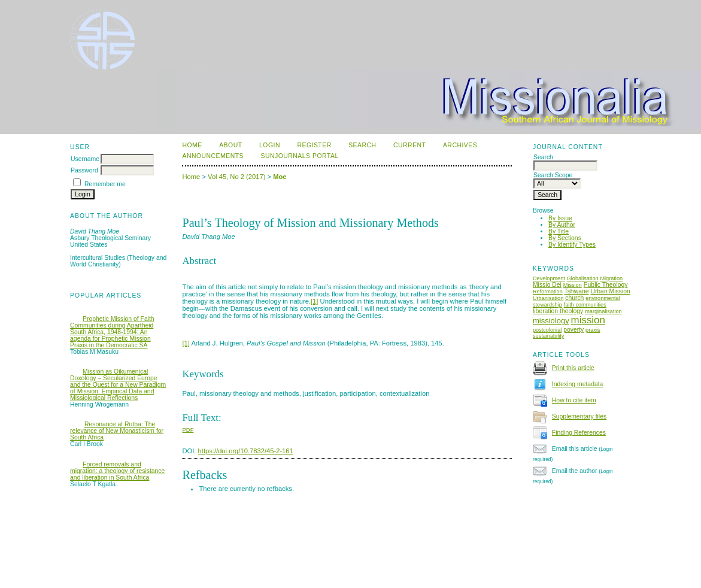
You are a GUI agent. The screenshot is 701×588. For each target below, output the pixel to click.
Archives (460, 145)
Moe (280, 177)
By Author (562, 225)
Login (270, 145)
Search (362, 145)
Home (192, 145)
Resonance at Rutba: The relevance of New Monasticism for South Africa (117, 431)
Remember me (105, 184)
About (230, 145)
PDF (188, 430)
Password (84, 170)
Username (85, 159)
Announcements (213, 156)
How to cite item (574, 400)
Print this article (573, 368)
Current (409, 145)
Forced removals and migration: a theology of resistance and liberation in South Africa (117, 471)
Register (314, 145)
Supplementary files (579, 416)
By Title (559, 231)
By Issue (560, 218)
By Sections (565, 238)
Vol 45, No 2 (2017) (236, 177)
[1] (314, 301)
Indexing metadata (578, 384)
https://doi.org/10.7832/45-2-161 (246, 451)
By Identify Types (572, 245)
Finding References (579, 433)
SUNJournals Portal (299, 156)
